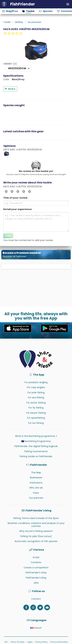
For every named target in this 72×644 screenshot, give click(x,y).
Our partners (36, 498)
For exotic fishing (36, 403)
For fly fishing (36, 408)
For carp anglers (36, 387)
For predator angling (36, 382)
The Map (36, 473)
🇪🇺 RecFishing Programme (36, 441)
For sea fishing (36, 397)
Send (8, 236)
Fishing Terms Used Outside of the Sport (36, 518)
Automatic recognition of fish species (36, 541)
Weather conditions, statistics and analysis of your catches (36, 525)
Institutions (36, 483)
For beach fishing (36, 413)
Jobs (36, 583)
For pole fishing (36, 392)
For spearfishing (36, 418)
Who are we (36, 488)
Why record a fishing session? (36, 531)
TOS (6, 642)
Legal (30, 642)
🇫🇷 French (36, 628)
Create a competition (36, 568)
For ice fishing (36, 423)
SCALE (36, 557)
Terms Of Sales (18, 642)
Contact (36, 599)
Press (36, 493)
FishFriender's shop (36, 573)
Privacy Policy (41, 642)
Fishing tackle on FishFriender (36, 456)
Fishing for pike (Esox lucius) (36, 536)
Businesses (36, 478)
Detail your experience (18, 209)
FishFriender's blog (36, 578)
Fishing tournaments (36, 451)
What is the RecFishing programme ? (36, 436)
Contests (36, 562)
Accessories (34, 22)
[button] (68, 4)
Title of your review (15, 198)
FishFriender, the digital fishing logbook (36, 446)
